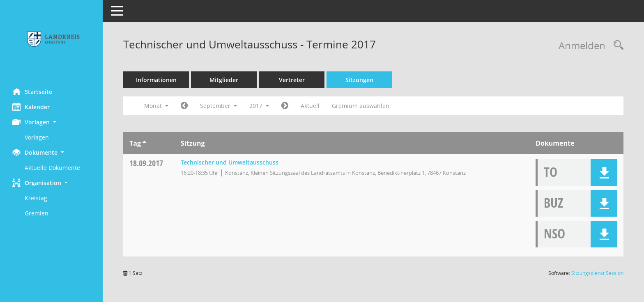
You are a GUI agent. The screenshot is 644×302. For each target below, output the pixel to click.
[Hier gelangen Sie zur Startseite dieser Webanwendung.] (51, 41)
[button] (51, 122)
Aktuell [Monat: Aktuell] (310, 106)
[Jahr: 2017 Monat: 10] (285, 106)
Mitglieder (224, 80)
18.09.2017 (146, 163)
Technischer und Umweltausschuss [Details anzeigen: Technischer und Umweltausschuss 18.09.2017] (230, 162)
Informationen (156, 80)
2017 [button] (259, 106)
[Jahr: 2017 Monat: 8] (184, 106)
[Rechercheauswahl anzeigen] (616, 45)
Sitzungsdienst (597, 273)
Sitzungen (359, 80)
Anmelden (582, 45)
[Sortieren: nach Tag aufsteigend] (144, 143)
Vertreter (292, 80)
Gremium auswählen (361, 106)
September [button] (218, 106)
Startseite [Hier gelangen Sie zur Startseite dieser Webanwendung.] (32, 92)
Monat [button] (156, 106)
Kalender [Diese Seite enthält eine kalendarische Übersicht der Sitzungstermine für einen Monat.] (31, 107)
